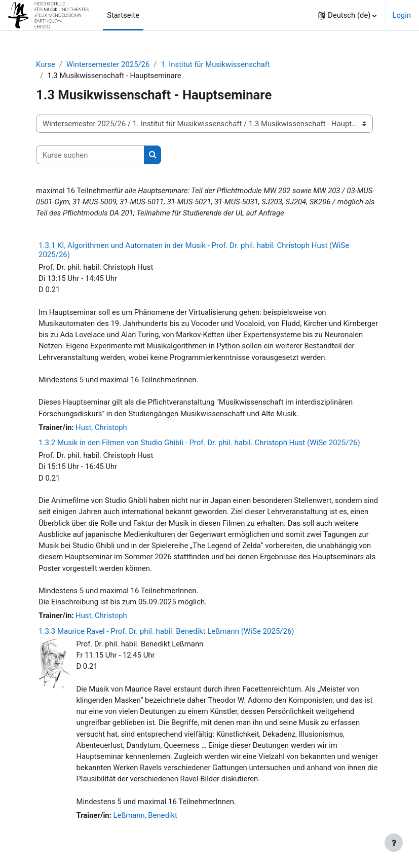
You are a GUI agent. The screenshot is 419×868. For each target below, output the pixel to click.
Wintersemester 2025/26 (108, 64)
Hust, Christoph (101, 427)
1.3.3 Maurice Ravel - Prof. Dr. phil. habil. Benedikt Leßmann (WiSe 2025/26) (166, 631)
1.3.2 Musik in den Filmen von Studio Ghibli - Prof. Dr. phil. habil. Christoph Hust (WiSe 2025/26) (199, 443)
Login (402, 15)
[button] (347, 15)
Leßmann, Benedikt (145, 815)
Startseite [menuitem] (123, 15)
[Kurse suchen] (90, 155)
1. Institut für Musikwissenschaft (215, 64)
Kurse (46, 64)
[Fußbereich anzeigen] (394, 843)
